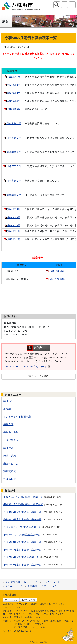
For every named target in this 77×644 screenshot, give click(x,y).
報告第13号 (14, 93)
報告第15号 (14, 109)
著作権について (14, 586)
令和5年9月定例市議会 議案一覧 (22, 542)
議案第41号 (14, 231)
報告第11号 (14, 77)
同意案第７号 (14, 195)
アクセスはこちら (12, 607)
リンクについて (51, 582)
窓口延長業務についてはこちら (30, 627)
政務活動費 (10, 479)
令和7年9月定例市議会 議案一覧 (22, 565)
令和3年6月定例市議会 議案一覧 (22, 512)
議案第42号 (14, 239)
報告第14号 (14, 101)
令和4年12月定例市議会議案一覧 (22, 535)
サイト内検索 (57, 5)
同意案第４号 (14, 152)
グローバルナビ (72, 5)
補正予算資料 (57, 279)
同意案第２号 (14, 123)
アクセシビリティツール (64, 5)
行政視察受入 (11, 440)
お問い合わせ (29, 600)
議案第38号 (14, 209)
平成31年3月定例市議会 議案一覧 (23, 504)
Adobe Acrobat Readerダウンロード (27, 367)
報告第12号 (14, 85)
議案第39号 (14, 217)
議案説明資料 (57, 271)
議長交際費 (10, 471)
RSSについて (49, 586)
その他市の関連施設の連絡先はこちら (22, 617)
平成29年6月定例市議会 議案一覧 (23, 497)
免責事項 (32, 586)
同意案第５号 (14, 166)
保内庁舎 (7, 611)
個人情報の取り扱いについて (21, 582)
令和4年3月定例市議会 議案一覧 (22, 519)
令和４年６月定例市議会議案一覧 (22, 527)
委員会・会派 (11, 432)
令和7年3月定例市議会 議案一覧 (22, 550)
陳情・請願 (10, 456)
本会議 (7, 409)
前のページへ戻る (38, 376)
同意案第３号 (14, 138)
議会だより (10, 448)
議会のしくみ (11, 463)
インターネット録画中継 (17, 416)
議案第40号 (14, 225)
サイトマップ (11, 600)
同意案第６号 (14, 181)
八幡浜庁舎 (8, 604)
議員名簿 (8, 424)
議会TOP (8, 401)
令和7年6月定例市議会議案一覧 (21, 557)
